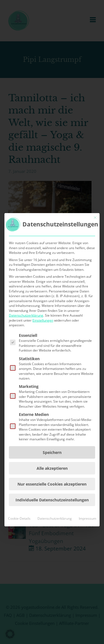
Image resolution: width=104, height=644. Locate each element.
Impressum (87, 556)
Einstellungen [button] (43, 358)
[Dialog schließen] (95, 255)
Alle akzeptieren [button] (52, 506)
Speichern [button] (52, 490)
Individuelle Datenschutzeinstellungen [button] (52, 537)
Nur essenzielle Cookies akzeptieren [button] (52, 521)
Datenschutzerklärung (26, 353)
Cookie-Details (19, 556)
